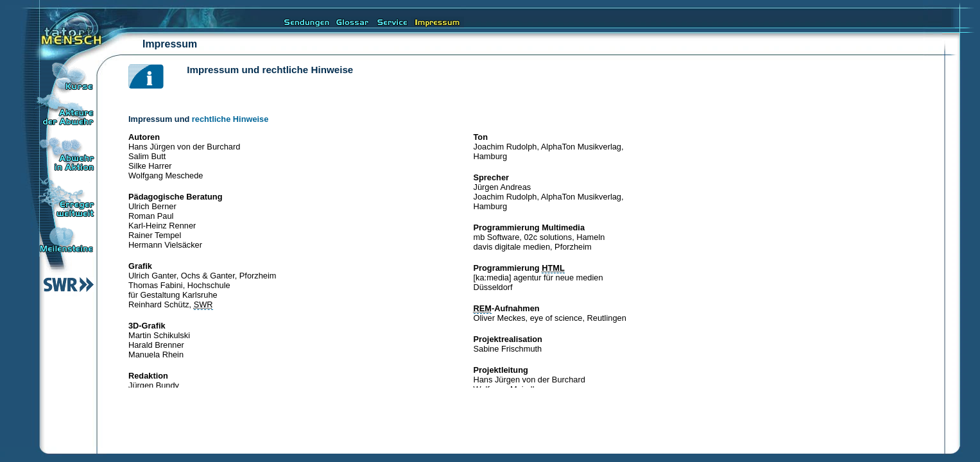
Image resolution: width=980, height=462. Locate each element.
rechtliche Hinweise (230, 119)
